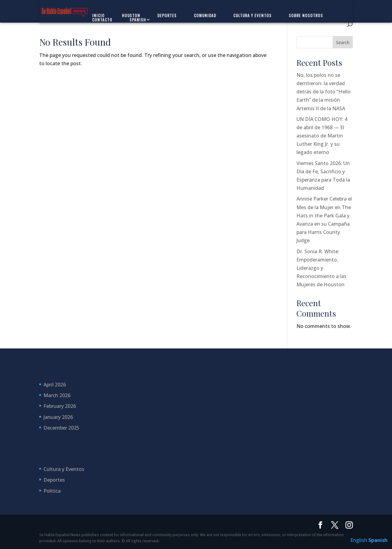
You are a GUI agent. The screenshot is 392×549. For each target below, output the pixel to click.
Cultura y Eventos (253, 15)
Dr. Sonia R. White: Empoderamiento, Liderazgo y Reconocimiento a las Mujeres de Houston (321, 268)
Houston (131, 15)
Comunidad (205, 15)
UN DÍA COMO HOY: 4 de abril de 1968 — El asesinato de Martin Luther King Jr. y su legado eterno (322, 136)
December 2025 (61, 428)
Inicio (98, 15)
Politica (52, 491)
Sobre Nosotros (306, 15)
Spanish (138, 20)
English (359, 540)
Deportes (167, 15)
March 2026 (57, 395)
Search (343, 42)
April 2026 (55, 385)
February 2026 (60, 406)
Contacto (102, 20)
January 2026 (58, 417)
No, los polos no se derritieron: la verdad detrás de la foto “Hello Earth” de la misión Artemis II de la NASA (324, 92)
